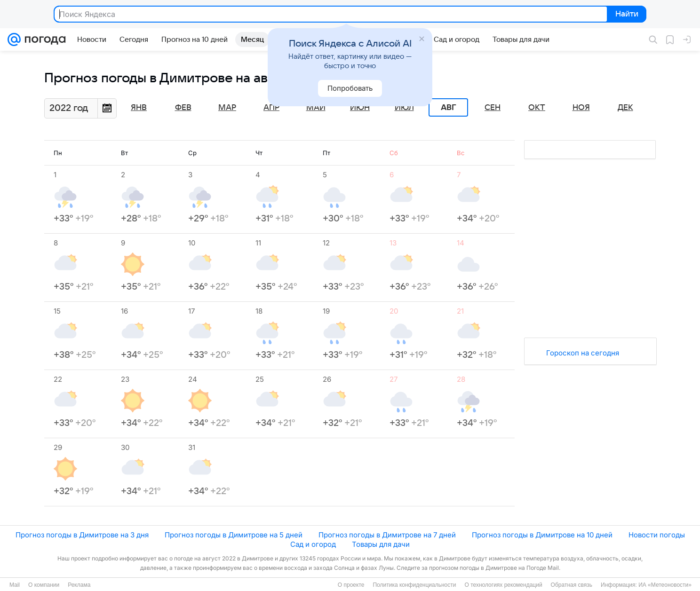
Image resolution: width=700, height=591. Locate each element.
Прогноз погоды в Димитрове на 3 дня (82, 535)
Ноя (581, 108)
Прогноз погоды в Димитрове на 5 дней (234, 535)
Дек (625, 108)
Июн (360, 108)
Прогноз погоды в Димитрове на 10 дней (542, 535)
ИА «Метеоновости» (665, 585)
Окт (537, 108)
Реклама (79, 585)
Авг (448, 108)
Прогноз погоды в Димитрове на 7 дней (387, 535)
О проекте (351, 585)
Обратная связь (572, 585)
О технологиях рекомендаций (503, 585)
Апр (271, 108)
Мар (227, 108)
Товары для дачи (381, 544)
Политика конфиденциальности (414, 585)
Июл (404, 108)
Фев (183, 108)
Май (316, 108)
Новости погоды (657, 535)
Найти (626, 15)
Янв (139, 108)
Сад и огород (313, 544)
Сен (493, 108)
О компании (44, 585)
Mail (15, 585)
